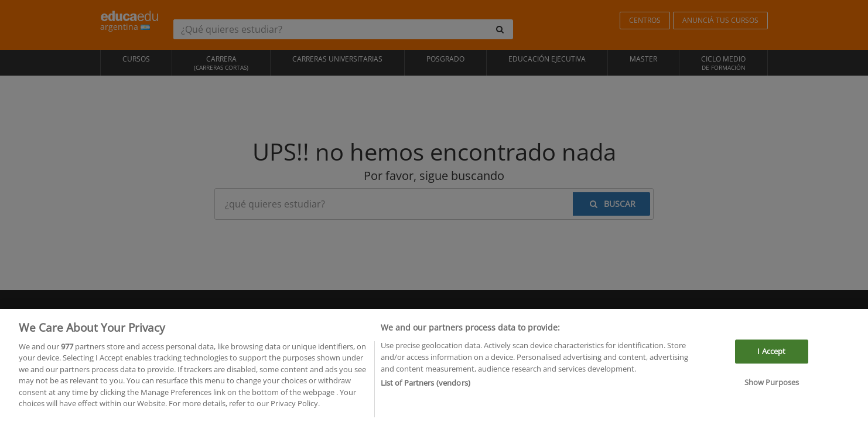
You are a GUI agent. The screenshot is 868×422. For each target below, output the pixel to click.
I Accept (771, 353)
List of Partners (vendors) (426, 386)
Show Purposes (772, 385)
